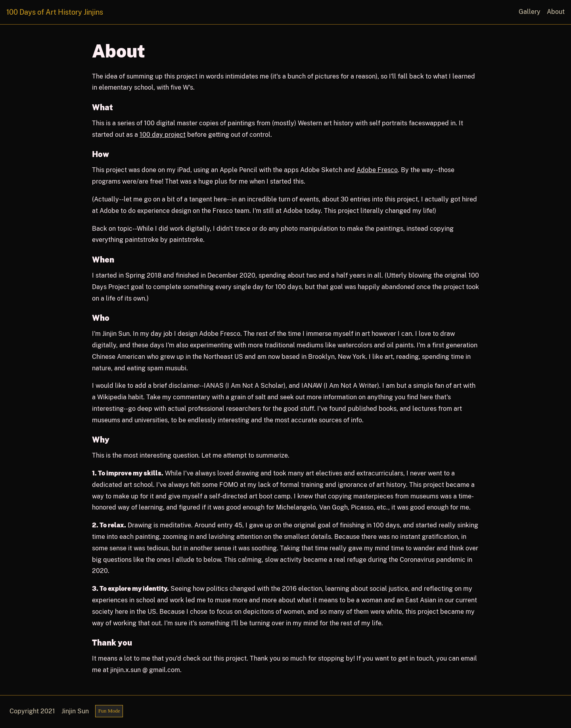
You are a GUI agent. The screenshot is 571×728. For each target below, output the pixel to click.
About (556, 12)
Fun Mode (109, 711)
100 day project (163, 135)
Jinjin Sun (75, 711)
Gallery (530, 12)
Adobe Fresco (377, 170)
